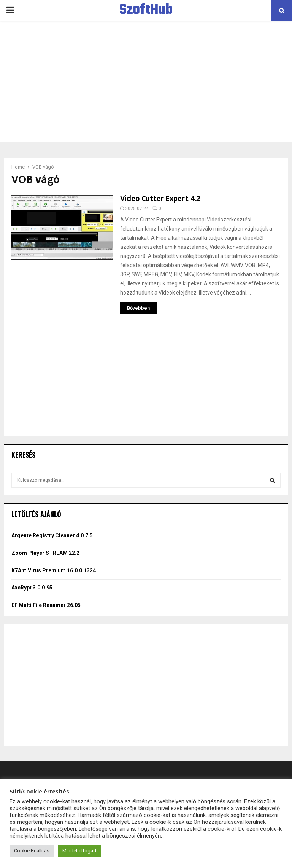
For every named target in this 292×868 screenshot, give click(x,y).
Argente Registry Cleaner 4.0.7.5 (52, 535)
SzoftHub (146, 10)
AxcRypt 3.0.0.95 (32, 588)
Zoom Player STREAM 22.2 (45, 553)
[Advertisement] (146, 81)
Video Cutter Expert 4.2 (160, 199)
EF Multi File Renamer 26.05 (46, 605)
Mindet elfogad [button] (79, 851)
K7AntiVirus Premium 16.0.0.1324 (54, 570)
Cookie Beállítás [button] (32, 851)
